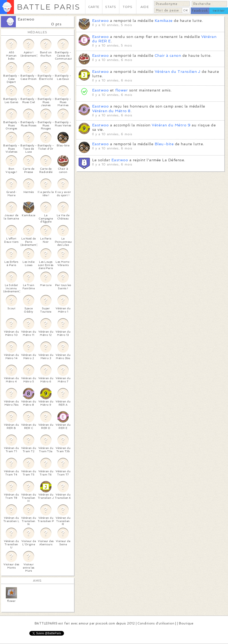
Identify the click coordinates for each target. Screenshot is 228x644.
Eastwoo (26, 19)
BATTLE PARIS (49, 7)
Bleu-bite (164, 144)
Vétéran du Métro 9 (171, 125)
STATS (111, 7)
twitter (219, 11)
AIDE (145, 7)
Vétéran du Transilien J (178, 72)
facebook (200, 11)
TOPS (128, 7)
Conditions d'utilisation (156, 623)
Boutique (186, 623)
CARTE (94, 7)
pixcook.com (105, 623)
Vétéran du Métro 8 (111, 111)
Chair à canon (168, 56)
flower (121, 90)
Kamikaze (164, 21)
